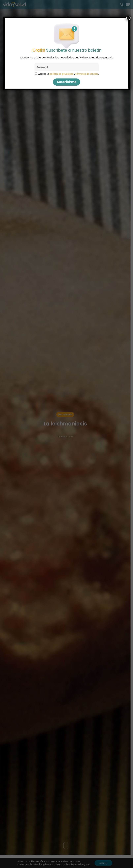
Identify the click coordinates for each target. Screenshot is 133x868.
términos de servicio (87, 74)
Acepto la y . (68, 74)
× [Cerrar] (128, 18)
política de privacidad (61, 74)
